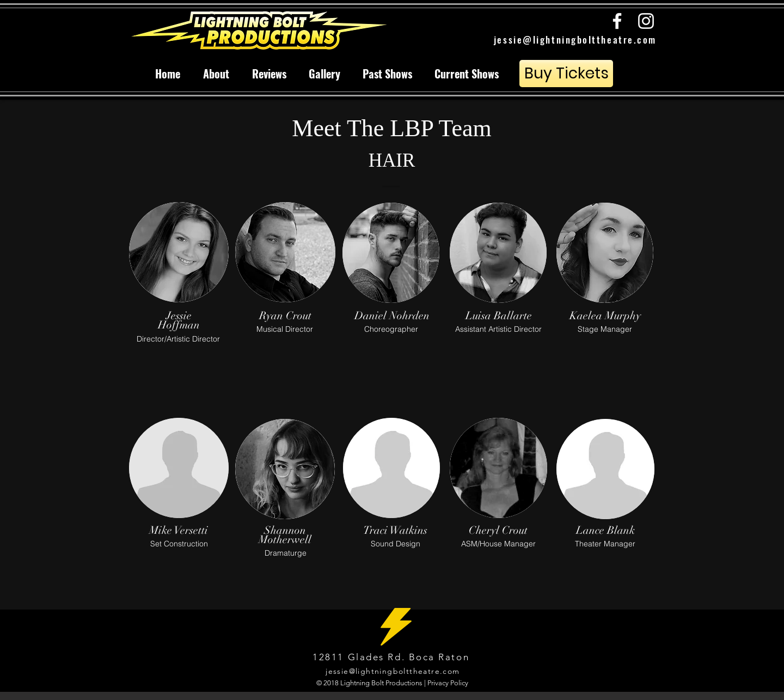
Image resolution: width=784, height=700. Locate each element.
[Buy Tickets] (566, 74)
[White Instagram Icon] (646, 21)
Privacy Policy (448, 683)
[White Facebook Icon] (617, 21)
